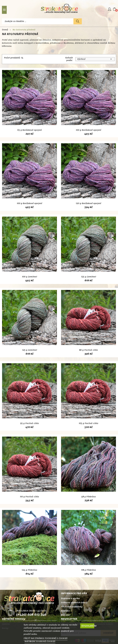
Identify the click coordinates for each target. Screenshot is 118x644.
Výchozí (95, 59)
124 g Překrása (29, 570)
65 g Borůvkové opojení (30, 130)
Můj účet (66, 615)
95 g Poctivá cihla (30, 423)
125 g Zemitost (89, 277)
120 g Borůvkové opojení (88, 203)
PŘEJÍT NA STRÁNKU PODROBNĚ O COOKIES (46, 638)
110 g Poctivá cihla (29, 497)
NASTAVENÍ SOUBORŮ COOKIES (40, 641)
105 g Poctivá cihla (89, 423)
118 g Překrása (89, 570)
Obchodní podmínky (72, 607)
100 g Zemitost (29, 277)
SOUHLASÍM (88, 626)
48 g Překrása (89, 497)
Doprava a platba (70, 598)
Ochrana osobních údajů (74, 603)
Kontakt (65, 611)
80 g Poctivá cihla (89, 350)
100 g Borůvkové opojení (88, 130)
